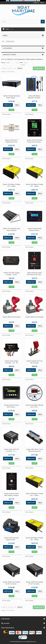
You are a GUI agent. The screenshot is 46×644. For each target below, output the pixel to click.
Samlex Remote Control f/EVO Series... (12, 406)
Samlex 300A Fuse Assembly (34, 317)
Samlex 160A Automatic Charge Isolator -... (12, 539)
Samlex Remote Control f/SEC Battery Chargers (12, 495)
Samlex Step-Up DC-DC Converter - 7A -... (11, 450)
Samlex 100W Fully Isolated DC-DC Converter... (11, 583)
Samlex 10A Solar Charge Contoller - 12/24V (12, 274)
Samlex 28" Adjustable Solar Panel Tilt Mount (12, 230)
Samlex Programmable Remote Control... (35, 230)
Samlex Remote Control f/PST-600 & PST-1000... (34, 274)
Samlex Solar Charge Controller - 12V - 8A (12, 362)
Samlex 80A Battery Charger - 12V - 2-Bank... (35, 539)
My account (5, 623)
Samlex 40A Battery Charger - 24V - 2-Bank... (35, 495)
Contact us (36, 3)
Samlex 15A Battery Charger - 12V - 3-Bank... (11, 185)
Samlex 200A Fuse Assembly (12, 317)
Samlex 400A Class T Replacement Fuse (12, 141)
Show (21, 63)
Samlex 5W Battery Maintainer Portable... (34, 97)
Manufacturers (9, 55)
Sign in (42, 3)
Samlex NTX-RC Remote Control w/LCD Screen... (34, 141)
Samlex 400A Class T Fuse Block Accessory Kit (34, 450)
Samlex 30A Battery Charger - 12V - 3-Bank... (35, 185)
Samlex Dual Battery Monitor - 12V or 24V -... (34, 406)
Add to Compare (6, 114)
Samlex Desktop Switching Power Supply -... (11, 97)
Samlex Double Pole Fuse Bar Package (35, 362)
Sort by (3, 63)
